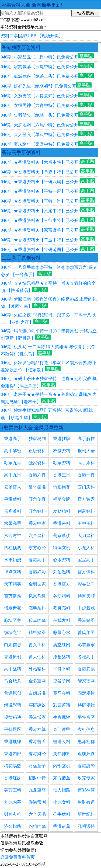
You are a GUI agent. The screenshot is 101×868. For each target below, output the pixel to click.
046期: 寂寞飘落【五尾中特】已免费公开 (40, 67)
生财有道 (86, 802)
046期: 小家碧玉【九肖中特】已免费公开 (40, 57)
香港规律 (13, 742)
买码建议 (37, 705)
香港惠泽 (86, 766)
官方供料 (86, 572)
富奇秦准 (37, 487)
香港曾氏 (37, 742)
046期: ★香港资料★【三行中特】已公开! (40, 220)
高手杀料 (86, 463)
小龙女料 (62, 802)
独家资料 (37, 463)
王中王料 (86, 523)
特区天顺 (86, 596)
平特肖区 (86, 717)
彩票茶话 (62, 705)
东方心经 (37, 548)
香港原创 (13, 657)
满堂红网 (62, 645)
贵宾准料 (13, 511)
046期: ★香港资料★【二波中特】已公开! (40, 240)
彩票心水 (62, 632)
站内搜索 (86, 13)
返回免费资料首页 (18, 857)
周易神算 (62, 754)
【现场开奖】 (50, 36)
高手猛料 (13, 669)
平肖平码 (62, 669)
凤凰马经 (37, 596)
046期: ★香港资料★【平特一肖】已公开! (40, 201)
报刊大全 (86, 451)
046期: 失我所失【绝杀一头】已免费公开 (40, 115)
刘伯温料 (62, 572)
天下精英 (13, 584)
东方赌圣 (62, 778)
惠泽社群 (86, 742)
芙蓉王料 (13, 790)
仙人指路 (62, 790)
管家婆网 (86, 681)
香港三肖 (62, 475)
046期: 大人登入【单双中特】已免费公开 (40, 135)
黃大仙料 (37, 657)
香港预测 (37, 802)
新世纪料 (86, 814)
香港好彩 (37, 572)
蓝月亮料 (62, 608)
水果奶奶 (13, 560)
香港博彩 (37, 717)
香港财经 (37, 754)
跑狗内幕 (37, 826)
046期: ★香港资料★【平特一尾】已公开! (40, 191)
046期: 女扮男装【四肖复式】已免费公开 (40, 96)
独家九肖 (13, 463)
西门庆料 (86, 487)
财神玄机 (13, 814)
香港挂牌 (62, 439)
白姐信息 (13, 645)
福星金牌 (62, 499)
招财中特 (37, 778)
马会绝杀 (13, 681)
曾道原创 (13, 693)
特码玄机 (62, 548)
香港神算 (37, 729)
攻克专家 (86, 778)
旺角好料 (37, 511)
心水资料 (62, 560)
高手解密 (13, 451)
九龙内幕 (13, 802)
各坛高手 (86, 657)
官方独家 (86, 499)
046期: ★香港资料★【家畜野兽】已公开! (40, 230)
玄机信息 (86, 729)
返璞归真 (86, 754)
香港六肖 (37, 475)
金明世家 (37, 584)
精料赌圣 (37, 632)
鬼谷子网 (62, 681)
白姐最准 (37, 693)
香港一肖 (86, 475)
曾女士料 (37, 645)
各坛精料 (62, 596)
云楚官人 (13, 487)
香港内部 (13, 754)
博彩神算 (86, 790)
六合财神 (13, 536)
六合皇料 (37, 536)
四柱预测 (13, 548)
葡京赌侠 (62, 536)
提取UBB (28, 36)
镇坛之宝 (13, 632)
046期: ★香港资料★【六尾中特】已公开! (40, 211)
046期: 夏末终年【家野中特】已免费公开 (40, 144)
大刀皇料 (86, 536)
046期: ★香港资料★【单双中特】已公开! (40, 172)
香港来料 (62, 523)
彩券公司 (86, 584)
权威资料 (62, 451)
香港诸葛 (62, 826)
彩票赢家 (86, 645)
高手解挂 (86, 439)
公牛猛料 (62, 814)
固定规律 (86, 693)
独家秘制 (37, 439)
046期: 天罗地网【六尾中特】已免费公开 (40, 125)
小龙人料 (86, 548)
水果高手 (13, 523)
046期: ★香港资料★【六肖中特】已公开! (40, 162)
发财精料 (62, 511)
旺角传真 (37, 499)
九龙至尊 (37, 790)
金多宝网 (37, 681)
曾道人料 (62, 742)
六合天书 (37, 814)
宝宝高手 (86, 560)
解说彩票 (13, 705)
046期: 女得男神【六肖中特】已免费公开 (40, 105)
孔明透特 (86, 826)
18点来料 (13, 572)
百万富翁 (13, 596)
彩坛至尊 (13, 620)
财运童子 (37, 766)
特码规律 (86, 705)
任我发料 (62, 620)
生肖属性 (62, 717)
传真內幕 (37, 620)
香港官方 (62, 584)
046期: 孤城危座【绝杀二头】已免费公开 (40, 76)
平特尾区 (13, 729)
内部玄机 (62, 766)
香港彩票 (86, 669)
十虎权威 (86, 608)
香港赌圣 (86, 620)
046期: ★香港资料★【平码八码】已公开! (40, 182)
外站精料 (37, 669)
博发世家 (13, 608)
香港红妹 (13, 778)
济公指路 (13, 826)
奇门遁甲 (62, 729)
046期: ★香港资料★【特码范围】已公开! (40, 250)
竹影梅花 (62, 487)
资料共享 (9, 36)
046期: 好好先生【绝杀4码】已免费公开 (39, 86)
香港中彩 (37, 523)
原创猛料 (62, 657)
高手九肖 (13, 475)
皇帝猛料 (13, 499)
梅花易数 (13, 766)
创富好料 (86, 511)
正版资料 (37, 451)
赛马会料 (62, 693)
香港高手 (13, 439)
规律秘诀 (13, 717)
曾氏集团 (86, 632)
